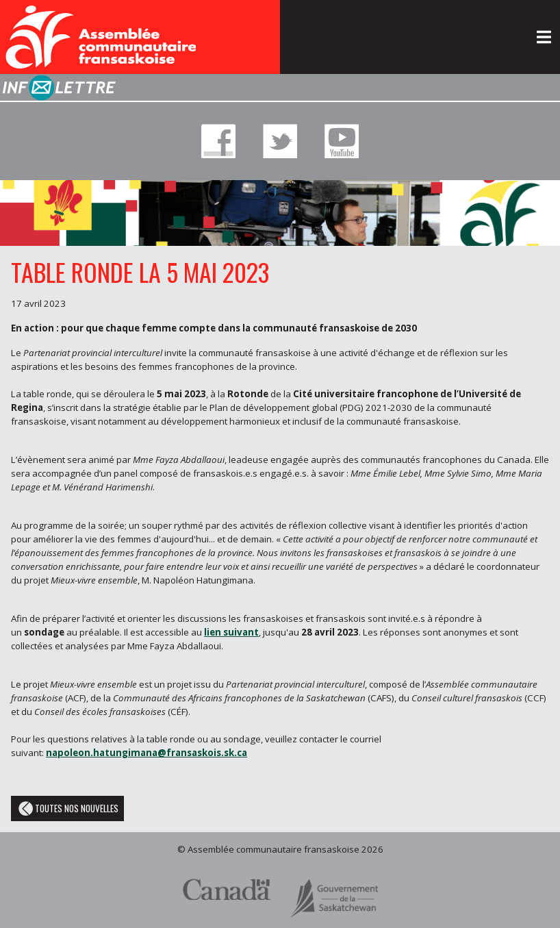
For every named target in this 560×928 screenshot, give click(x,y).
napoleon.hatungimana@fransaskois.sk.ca (147, 753)
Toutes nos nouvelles (67, 808)
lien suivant (231, 632)
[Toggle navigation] (544, 37)
